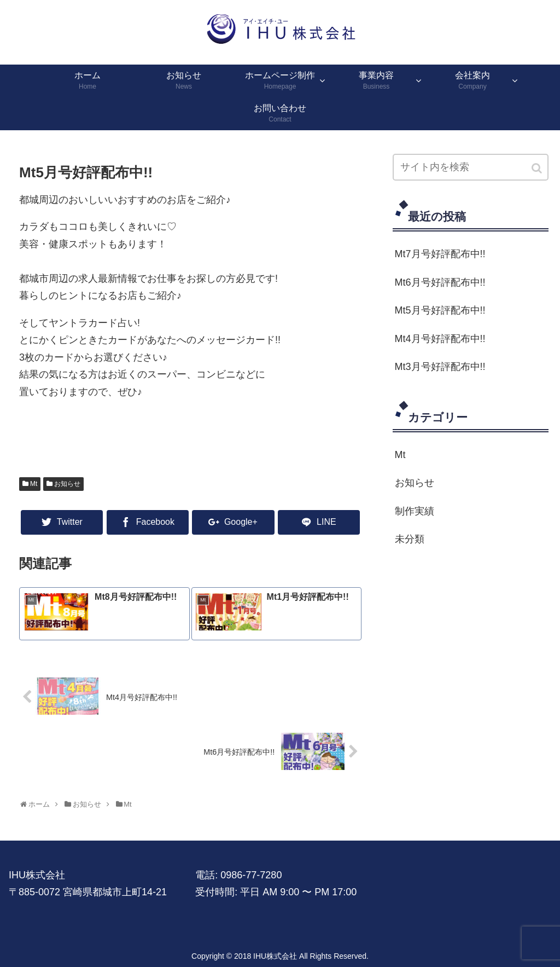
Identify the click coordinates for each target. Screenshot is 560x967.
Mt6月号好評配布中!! (440, 282)
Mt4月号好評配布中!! (440, 339)
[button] (538, 168)
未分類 (410, 539)
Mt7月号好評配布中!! (440, 254)
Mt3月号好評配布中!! (440, 367)
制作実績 (415, 511)
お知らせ (67, 484)
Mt (34, 484)
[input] (471, 167)
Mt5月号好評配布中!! (440, 310)
